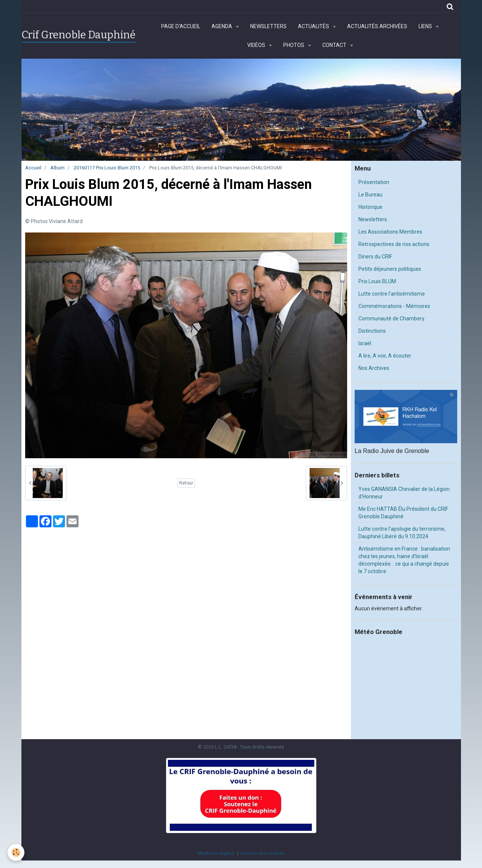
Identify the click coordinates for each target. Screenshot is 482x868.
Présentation (374, 182)
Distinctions (372, 331)
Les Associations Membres (390, 232)
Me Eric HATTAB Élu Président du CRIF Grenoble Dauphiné (403, 513)
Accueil (33, 168)
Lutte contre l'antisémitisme (392, 294)
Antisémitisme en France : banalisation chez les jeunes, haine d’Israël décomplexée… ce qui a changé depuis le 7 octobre (404, 560)
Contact (335, 45)
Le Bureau (370, 195)
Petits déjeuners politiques (390, 269)
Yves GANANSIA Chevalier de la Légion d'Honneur (404, 493)
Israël (365, 343)
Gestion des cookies (263, 853)
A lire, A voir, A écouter (385, 356)
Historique (370, 207)
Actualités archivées (377, 26)
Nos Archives (374, 368)
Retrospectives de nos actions (394, 244)
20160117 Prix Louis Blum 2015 (107, 168)
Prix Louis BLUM (377, 281)
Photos (294, 45)
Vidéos (257, 45)
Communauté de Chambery (391, 319)
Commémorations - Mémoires (394, 306)
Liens (426, 26)
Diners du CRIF (375, 257)
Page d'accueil (181, 26)
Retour (186, 483)
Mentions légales (216, 853)
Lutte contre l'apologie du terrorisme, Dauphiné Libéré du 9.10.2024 (402, 533)
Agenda (222, 26)
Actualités (314, 26)
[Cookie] (16, 852)
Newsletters (268, 26)
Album (57, 168)
